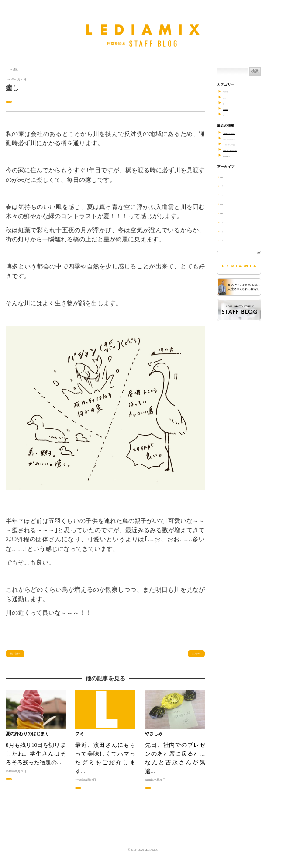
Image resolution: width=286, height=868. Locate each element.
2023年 (229, 185)
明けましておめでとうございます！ (251, 138)
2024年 (229, 176)
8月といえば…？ (236, 155)
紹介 (226, 114)
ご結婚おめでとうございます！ (247, 133)
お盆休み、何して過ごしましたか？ (251, 150)
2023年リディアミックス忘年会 (247, 144)
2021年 (229, 204)
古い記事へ (187, 658)
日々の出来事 (16, 101)
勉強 (226, 103)
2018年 (229, 231)
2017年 (229, 240)
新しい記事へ (27, 658)
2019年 (229, 222)
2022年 (229, 194)
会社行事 (230, 97)
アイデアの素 (233, 91)
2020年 (229, 213)
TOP (8, 69)
